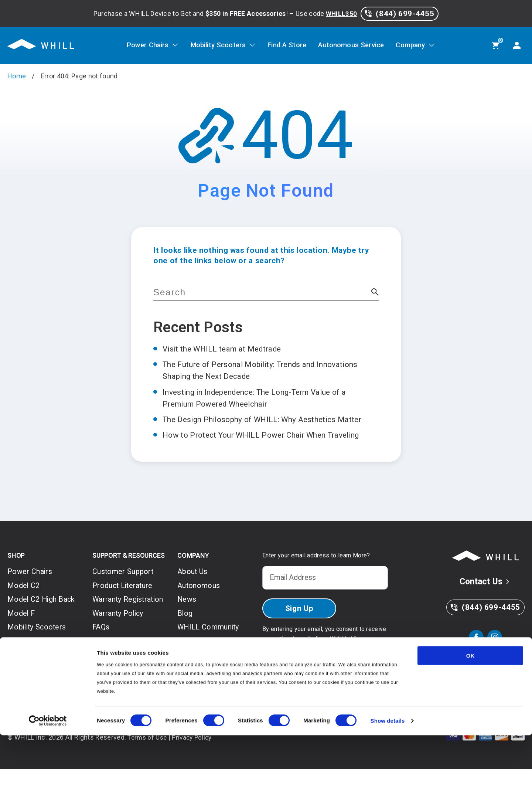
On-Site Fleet (200, 669)
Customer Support (124, 596)
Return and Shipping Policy (127, 686)
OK (470, 728)
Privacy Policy (282, 674)
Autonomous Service (357, 45)
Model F (22, 639)
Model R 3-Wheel (38, 669)
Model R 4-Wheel (38, 683)
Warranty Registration (114, 631)
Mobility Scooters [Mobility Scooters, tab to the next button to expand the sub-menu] (213, 45)
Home (17, 76)
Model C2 (25, 610)
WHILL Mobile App (126, 707)
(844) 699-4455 (399, 14)
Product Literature (125, 610)
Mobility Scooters (39, 654)
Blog (185, 639)
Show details (388, 793)
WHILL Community (211, 654)
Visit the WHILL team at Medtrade (230, 349)
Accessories (30, 698)
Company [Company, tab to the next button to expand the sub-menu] (421, 45)
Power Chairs (31, 596)
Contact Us (485, 606)
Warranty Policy (120, 651)
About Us (193, 596)
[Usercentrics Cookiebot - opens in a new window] (48, 794)
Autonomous (200, 610)
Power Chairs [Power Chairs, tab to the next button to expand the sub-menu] (137, 45)
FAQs (102, 666)
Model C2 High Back (43, 625)
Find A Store (287, 45)
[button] (375, 293)
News (187, 625)
